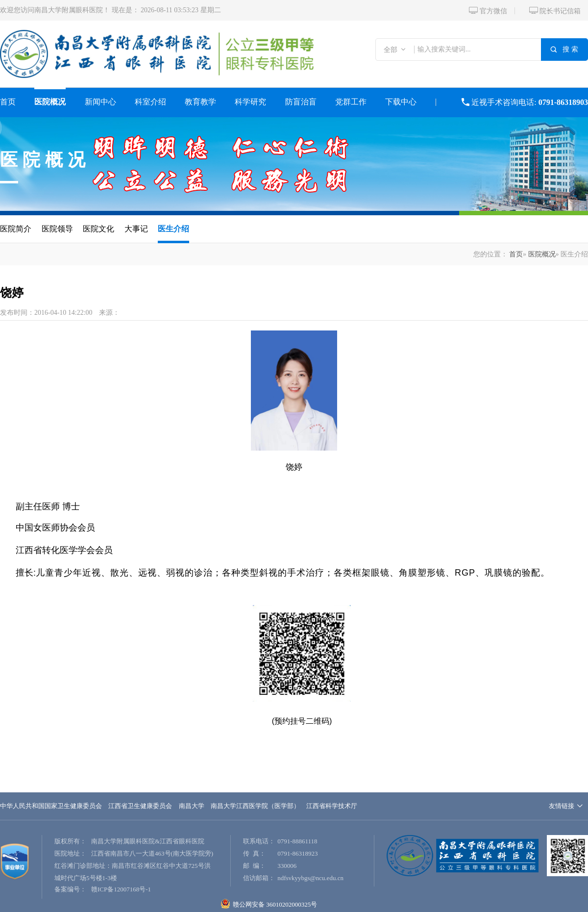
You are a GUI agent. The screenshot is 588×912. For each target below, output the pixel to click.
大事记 (136, 229)
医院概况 (50, 102)
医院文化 (98, 229)
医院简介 (16, 229)
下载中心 (401, 102)
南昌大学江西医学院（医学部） (255, 806)
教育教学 (200, 102)
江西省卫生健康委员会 (140, 806)
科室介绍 (150, 102)
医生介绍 (173, 229)
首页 (8, 102)
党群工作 (351, 102)
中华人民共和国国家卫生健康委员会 (51, 806)
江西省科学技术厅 (332, 806)
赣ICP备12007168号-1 (121, 889)
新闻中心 (100, 102)
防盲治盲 (301, 102)
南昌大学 (192, 806)
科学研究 (250, 102)
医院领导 (57, 229)
